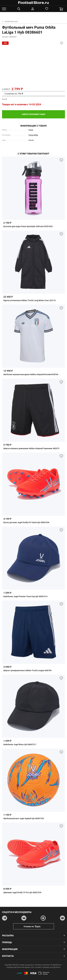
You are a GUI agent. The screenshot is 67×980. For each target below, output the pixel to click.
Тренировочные (10, 22)
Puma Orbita (33, 135)
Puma (31, 130)
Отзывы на (36, 926)
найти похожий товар (33, 114)
